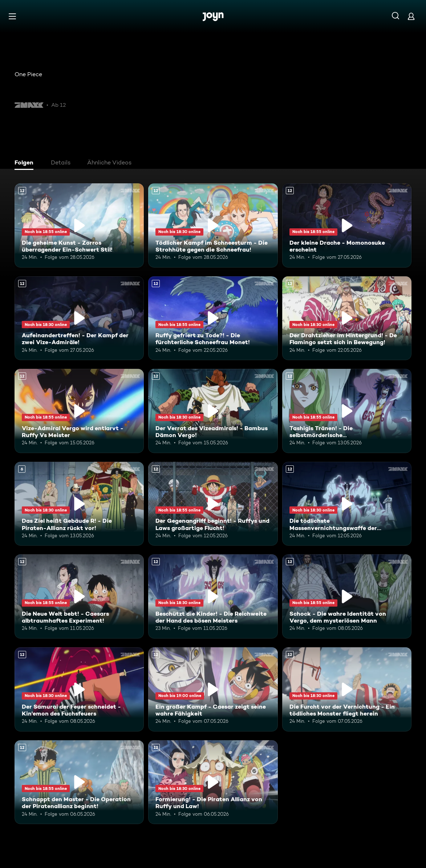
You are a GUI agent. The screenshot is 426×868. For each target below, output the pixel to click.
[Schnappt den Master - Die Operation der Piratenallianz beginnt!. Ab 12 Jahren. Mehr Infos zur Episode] (79, 782)
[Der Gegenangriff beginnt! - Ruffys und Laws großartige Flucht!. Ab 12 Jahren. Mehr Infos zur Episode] (213, 504)
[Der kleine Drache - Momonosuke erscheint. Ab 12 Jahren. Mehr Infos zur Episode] (347, 225)
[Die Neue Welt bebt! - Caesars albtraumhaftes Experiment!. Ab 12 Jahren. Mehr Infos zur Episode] (79, 596)
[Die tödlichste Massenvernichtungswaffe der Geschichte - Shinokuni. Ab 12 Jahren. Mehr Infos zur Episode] (347, 504)
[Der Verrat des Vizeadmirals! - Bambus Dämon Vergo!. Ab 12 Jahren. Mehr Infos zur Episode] (213, 411)
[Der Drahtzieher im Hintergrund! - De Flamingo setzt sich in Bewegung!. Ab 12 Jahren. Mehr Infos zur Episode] (347, 318)
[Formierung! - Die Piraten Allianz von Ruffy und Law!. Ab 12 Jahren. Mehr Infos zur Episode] (213, 782)
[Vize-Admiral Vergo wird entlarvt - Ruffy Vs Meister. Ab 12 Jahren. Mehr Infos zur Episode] (79, 411)
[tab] (26, 163)
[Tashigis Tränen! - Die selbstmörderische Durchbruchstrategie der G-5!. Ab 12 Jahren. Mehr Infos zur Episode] (347, 411)
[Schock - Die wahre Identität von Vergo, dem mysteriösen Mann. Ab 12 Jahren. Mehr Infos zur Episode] (347, 596)
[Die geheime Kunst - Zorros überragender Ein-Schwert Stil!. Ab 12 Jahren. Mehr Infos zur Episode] (79, 225)
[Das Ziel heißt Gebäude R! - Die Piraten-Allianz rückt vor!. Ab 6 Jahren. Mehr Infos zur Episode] (79, 504)
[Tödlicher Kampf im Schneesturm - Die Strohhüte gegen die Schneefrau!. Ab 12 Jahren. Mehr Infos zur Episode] (213, 225)
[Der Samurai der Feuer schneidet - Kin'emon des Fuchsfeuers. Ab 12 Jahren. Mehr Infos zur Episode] (79, 689)
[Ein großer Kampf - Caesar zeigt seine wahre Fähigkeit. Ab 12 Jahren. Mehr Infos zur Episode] (213, 689)
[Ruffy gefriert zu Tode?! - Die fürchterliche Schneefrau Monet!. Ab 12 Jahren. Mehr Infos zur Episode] (213, 318)
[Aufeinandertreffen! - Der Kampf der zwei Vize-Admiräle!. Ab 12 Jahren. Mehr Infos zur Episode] (79, 318)
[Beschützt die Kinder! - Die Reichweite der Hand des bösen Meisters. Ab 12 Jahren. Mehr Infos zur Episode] (213, 596)
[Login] (411, 16)
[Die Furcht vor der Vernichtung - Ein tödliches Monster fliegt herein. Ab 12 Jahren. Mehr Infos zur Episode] (347, 689)
